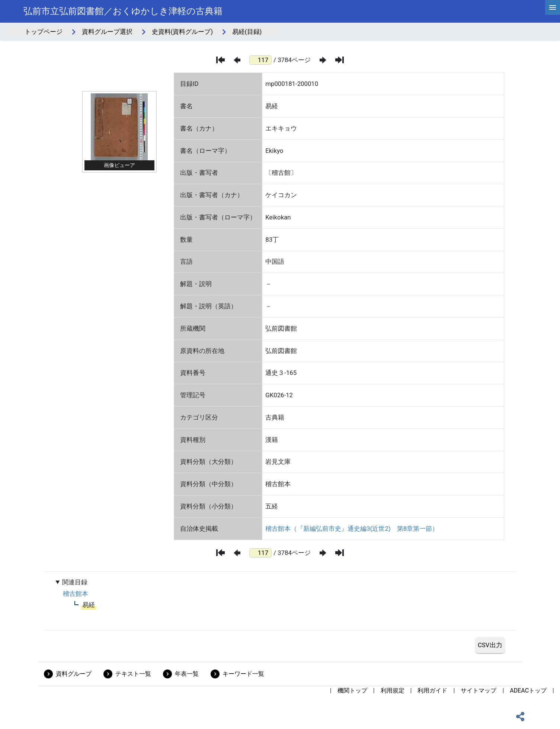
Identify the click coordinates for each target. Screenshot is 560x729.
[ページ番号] (260, 60)
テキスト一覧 (133, 674)
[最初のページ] (220, 60)
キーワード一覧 (243, 674)
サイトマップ (479, 691)
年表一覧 (187, 674)
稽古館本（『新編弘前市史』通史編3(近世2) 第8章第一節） (352, 529)
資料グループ (74, 674)
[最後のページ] (340, 60)
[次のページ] (323, 60)
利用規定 (393, 691)
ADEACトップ (528, 691)
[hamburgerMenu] (553, 7)
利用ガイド (432, 691)
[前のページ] (237, 60)
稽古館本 (76, 594)
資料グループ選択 (107, 32)
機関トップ (352, 691)
